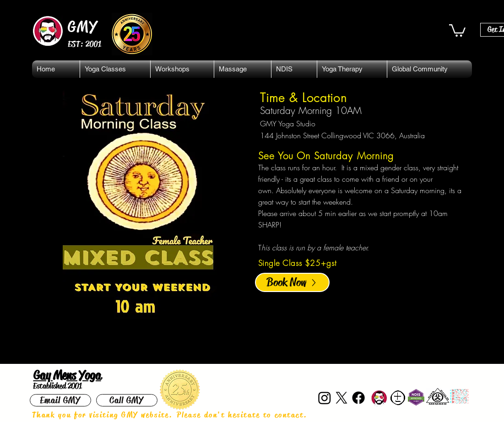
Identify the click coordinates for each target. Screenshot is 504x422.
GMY (83, 27)
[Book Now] (292, 282)
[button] (457, 30)
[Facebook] (358, 398)
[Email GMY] (60, 400)
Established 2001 (57, 386)
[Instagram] (325, 398)
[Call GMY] (127, 400)
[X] (341, 398)
